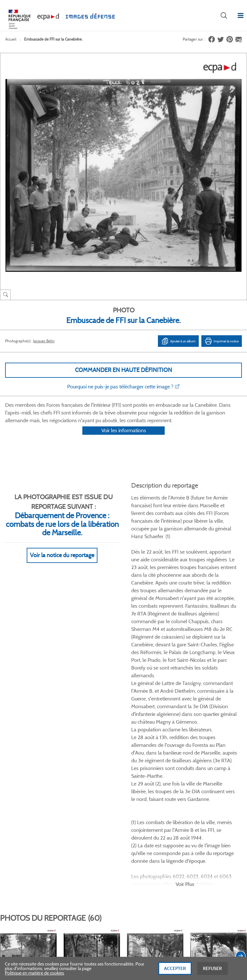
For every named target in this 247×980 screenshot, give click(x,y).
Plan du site (124, 910)
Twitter (115, 784)
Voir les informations (124, 439)
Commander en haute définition (123, 370)
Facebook (99, 784)
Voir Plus (185, 615)
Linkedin (131, 784)
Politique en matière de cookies (34, 974)
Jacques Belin (44, 341)
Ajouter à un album (178, 341)
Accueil (11, 39)
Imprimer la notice (222, 341)
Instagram (147, 784)
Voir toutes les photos (218, 753)
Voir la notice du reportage (62, 564)
